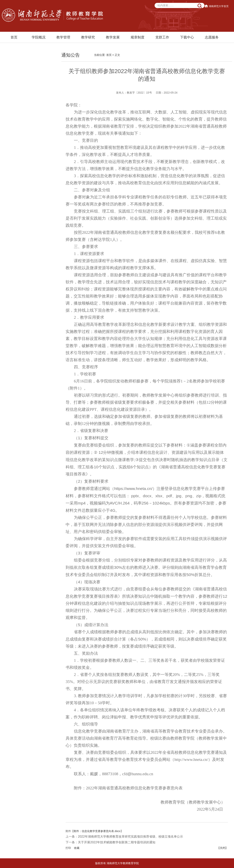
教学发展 (113, 37)
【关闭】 (222, 848)
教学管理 (63, 37)
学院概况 (39, 37)
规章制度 (138, 37)
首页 (14, 37)
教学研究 (88, 37)
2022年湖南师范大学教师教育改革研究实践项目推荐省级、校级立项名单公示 (130, 837)
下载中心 (187, 37)
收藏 (77, 848)
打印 (68, 848)
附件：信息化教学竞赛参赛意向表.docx (97, 831)
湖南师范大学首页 (217, 6)
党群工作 (162, 37)
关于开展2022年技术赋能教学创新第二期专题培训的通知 (117, 842)
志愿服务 (212, 37)
